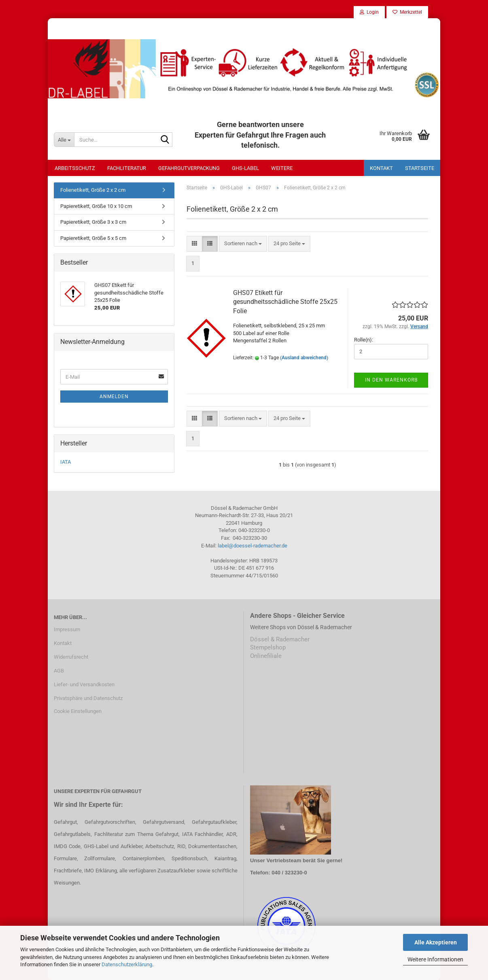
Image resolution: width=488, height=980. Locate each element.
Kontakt (381, 168)
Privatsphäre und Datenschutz (88, 698)
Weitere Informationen (435, 959)
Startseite (420, 168)
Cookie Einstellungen (78, 711)
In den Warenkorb (391, 380)
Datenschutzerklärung (127, 964)
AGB (59, 671)
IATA (66, 462)
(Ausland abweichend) (304, 358)
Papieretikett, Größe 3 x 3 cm (93, 222)
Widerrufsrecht (71, 657)
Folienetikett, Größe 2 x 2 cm (93, 190)
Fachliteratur (127, 168)
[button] (194, 244)
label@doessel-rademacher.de (252, 546)
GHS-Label (245, 168)
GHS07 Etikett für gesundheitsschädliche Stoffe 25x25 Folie (285, 302)
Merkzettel (407, 12)
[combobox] (243, 244)
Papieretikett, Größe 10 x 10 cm (96, 206)
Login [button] (369, 12)
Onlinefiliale (266, 656)
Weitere (282, 168)
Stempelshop (268, 647)
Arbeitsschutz (75, 168)
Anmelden (114, 397)
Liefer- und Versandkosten (84, 684)
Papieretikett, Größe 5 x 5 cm (93, 238)
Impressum (67, 629)
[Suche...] (64, 140)
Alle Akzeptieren (436, 942)
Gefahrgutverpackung (189, 168)
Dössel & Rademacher (280, 639)
